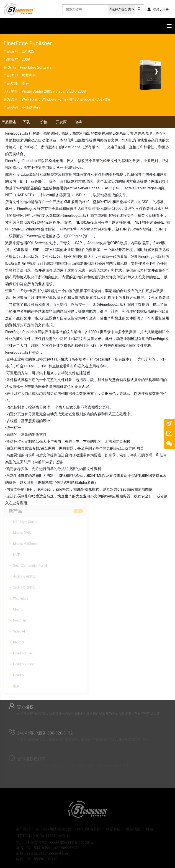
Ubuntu (18, 608)
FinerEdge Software (36, 67)
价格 (44, 122)
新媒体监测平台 (24, 586)
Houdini (18, 674)
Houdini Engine (24, 663)
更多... (17, 685)
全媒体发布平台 (24, 575)
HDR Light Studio (25, 521)
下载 (26, 122)
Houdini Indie (22, 652)
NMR (17, 554)
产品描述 (9, 122)
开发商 (61, 122)
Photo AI (19, 641)
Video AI (19, 630)
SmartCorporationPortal (30, 565)
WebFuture (21, 597)
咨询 (79, 122)
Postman (19, 619)
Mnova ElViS (22, 532)
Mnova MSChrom (25, 543)
